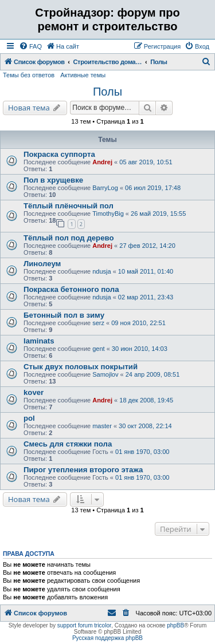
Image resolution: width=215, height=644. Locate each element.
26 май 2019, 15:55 (158, 214)
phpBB (175, 625)
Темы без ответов (29, 75)
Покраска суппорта (59, 154)
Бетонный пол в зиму (64, 315)
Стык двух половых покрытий (81, 367)
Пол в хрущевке (53, 180)
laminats (39, 341)
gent (98, 349)
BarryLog (105, 188)
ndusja (101, 271)
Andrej (102, 162)
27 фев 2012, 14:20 (147, 246)
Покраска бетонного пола (71, 289)
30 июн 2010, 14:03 (140, 349)
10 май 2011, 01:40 (146, 271)
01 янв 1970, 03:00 (142, 452)
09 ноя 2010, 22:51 (138, 323)
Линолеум (42, 264)
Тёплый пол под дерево (69, 238)
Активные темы (83, 75)
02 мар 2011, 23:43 (146, 297)
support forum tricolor (84, 625)
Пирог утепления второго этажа (83, 470)
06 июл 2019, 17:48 (153, 188)
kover (34, 392)
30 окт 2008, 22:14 (145, 426)
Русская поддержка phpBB (107, 638)
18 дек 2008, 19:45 (146, 400)
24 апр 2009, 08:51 (153, 374)
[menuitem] (30, 46)
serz (98, 323)
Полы (107, 92)
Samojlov (105, 374)
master (102, 426)
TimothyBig (108, 214)
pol (29, 418)
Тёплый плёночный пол (69, 206)
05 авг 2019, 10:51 (146, 162)
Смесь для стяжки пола (68, 444)
